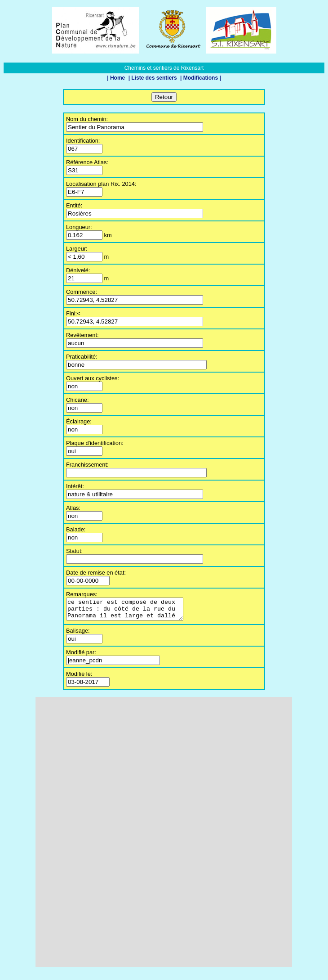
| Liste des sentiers (153, 78)
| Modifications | (201, 78)
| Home (117, 78)
